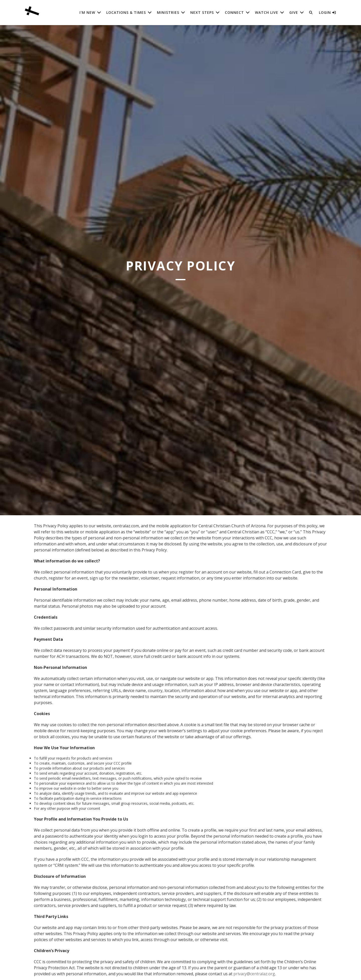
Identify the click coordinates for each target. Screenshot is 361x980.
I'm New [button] (87, 12)
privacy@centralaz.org (254, 974)
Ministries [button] (168, 12)
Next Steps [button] (202, 12)
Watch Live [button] (267, 12)
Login (327, 12)
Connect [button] (234, 12)
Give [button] (294, 12)
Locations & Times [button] (126, 12)
